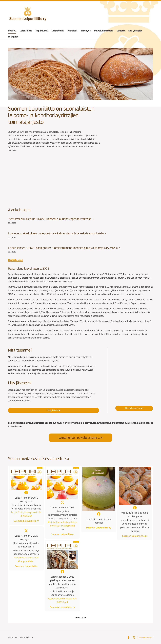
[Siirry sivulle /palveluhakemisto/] (80, 438)
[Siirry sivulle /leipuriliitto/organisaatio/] (130, 180)
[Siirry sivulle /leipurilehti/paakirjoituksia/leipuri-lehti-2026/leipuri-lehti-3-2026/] (134, 374)
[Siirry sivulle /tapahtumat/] (80, 180)
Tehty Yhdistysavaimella (145, 637)
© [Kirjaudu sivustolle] (9, 637)
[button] (26, 496)
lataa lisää (80, 618)
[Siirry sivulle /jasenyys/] (31, 180)
